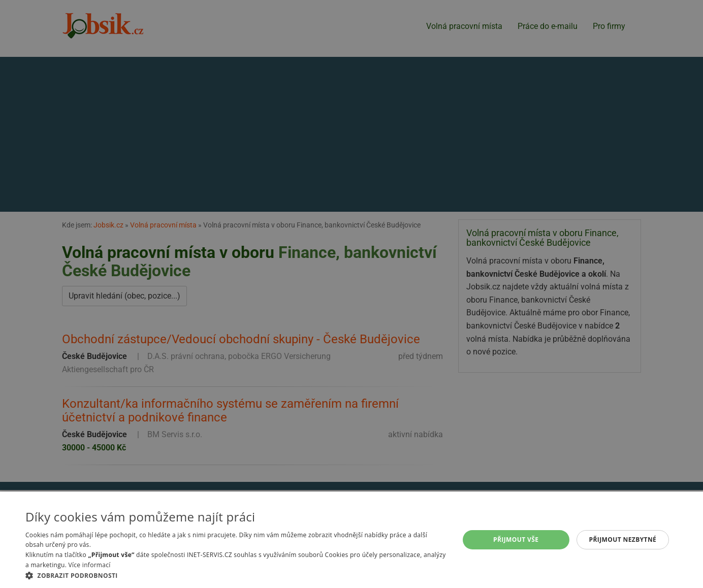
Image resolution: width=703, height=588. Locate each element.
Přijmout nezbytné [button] (623, 540)
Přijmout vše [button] (516, 540)
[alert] (351, 294)
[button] (236, 575)
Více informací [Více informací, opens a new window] (90, 565)
